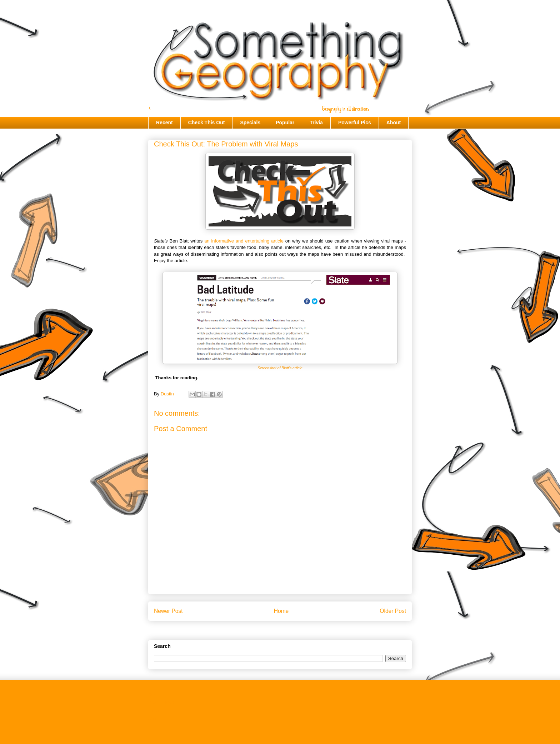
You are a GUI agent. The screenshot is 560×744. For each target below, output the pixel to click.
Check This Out (207, 123)
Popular (285, 123)
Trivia (316, 123)
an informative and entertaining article (244, 241)
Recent (164, 123)
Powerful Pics (355, 123)
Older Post (393, 611)
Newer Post (168, 611)
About (394, 123)
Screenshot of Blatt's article (280, 368)
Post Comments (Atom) (294, 629)
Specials (250, 123)
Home (281, 611)
